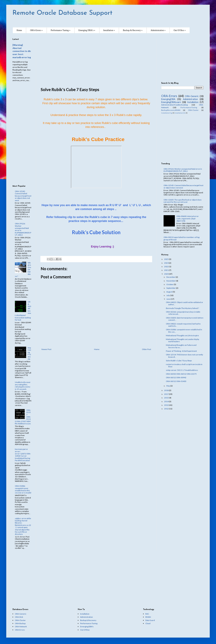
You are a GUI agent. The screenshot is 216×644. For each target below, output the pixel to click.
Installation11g (167, 113)
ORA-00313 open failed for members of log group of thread (181, 238)
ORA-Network (21, 627)
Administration (190, 99)
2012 (167, 409)
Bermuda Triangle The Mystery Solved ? (182, 308)
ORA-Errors (169, 96)
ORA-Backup (20, 623)
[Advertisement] (96, 60)
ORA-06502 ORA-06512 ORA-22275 (181, 374)
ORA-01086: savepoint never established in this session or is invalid (23, 489)
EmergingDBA (168, 99)
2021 (167, 270)
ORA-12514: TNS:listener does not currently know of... (184, 356)
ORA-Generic (192, 96)
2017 (167, 394)
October (170, 284)
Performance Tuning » (60, 30)
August (170, 292)
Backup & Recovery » (133, 30)
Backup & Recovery (88, 620)
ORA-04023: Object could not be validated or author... (184, 303)
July (168, 295)
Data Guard (150, 620)
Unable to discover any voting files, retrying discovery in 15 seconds (23, 386)
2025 (167, 259)
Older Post (147, 349)
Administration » (158, 30)
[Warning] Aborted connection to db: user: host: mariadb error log (22, 51)
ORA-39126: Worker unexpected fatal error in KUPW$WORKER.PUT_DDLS (23, 229)
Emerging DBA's (87, 627)
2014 (167, 401)
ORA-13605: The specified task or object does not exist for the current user (183, 201)
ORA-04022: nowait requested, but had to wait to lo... (183, 325)
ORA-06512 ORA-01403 (176, 381)
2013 (167, 405)
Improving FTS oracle (29, 353)
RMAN (148, 617)
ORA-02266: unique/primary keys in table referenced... (183, 313)
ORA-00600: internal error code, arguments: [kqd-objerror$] (188, 218)
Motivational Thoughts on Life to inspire (182, 335)
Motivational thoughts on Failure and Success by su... (181, 346)
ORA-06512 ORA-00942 (176, 377)
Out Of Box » (180, 30)
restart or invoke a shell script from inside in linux (184, 365)
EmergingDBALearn (171, 102)
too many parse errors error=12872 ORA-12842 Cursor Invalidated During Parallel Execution (23, 455)
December (171, 277)
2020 (167, 274)
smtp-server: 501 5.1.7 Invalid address (182, 370)
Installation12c (180, 113)
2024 (167, 263)
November (171, 281)
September (171, 288)
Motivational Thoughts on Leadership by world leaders (183, 340)
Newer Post (46, 349)
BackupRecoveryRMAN (171, 110)
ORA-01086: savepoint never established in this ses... (184, 331)
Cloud (148, 623)
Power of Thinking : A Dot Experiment (181, 351)
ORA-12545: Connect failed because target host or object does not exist (23, 196)
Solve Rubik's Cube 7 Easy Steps (179, 361)
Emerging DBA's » (87, 30)
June (169, 299)
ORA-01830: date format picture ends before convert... (185, 319)
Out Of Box (85, 630)
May (168, 386)
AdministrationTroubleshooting (174, 105)
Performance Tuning (89, 623)
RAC (147, 614)
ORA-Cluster (193, 110)
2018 (167, 390)
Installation (193, 102)
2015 (167, 398)
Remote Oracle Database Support (62, 13)
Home (19, 30)
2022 (167, 267)
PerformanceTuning (189, 107)
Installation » (109, 30)
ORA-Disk (19, 617)
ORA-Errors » (36, 30)
